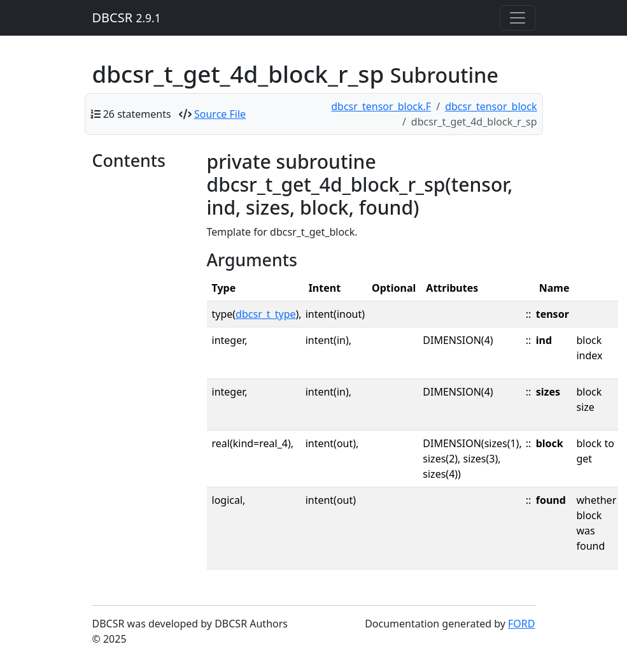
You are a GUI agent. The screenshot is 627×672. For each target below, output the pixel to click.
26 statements (137, 114)
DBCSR (127, 18)
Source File (220, 114)
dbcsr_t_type (265, 314)
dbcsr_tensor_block (491, 106)
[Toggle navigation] (518, 18)
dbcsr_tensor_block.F (381, 106)
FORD (521, 624)
